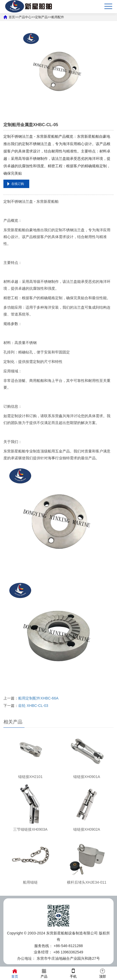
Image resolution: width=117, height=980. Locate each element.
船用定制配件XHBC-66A (38, 698)
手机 (73, 973)
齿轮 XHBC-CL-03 (33, 706)
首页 (15, 973)
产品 (44, 973)
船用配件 (58, 17)
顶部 (103, 973)
